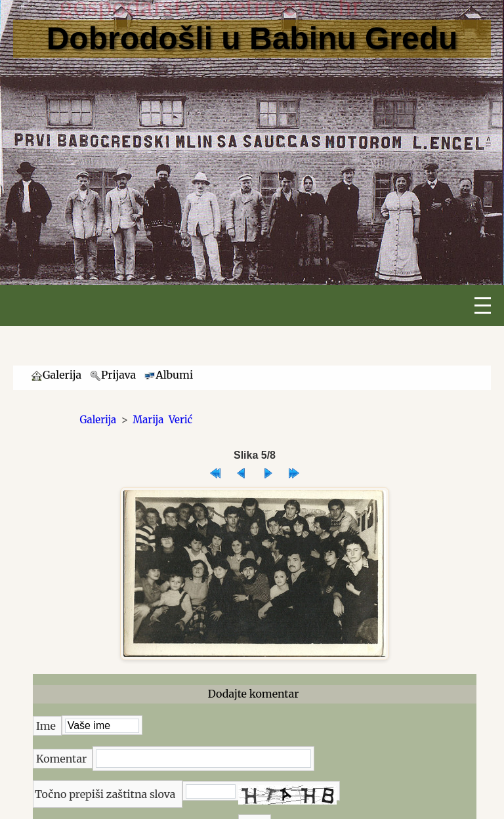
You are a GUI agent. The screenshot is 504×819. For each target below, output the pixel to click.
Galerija (98, 420)
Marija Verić (162, 420)
